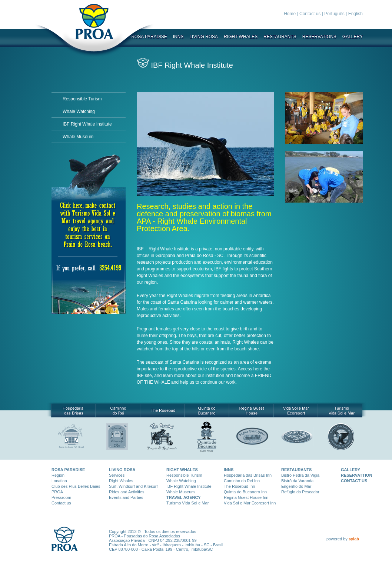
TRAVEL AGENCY (184, 497)
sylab (354, 539)
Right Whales (121, 481)
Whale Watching (79, 111)
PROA (57, 492)
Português (334, 14)
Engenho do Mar (296, 486)
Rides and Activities (127, 492)
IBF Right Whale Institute (87, 124)
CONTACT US (354, 481)
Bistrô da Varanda (297, 481)
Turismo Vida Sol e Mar (187, 503)
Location (59, 481)
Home (290, 14)
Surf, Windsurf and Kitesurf (133, 486)
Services (117, 475)
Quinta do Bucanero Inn (245, 492)
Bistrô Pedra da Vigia (300, 475)
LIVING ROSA (204, 37)
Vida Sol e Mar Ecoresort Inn (250, 503)
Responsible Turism (82, 99)
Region (58, 475)
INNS (178, 37)
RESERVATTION (356, 475)
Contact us (310, 14)
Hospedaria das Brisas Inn (248, 475)
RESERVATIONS (319, 37)
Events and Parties (126, 497)
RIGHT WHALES (241, 37)
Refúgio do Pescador (300, 492)
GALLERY (353, 37)
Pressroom (61, 497)
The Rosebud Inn (239, 486)
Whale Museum (78, 137)
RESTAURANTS (280, 37)
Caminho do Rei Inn (242, 481)
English (356, 14)
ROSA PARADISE (68, 470)
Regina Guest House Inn (246, 497)
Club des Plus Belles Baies (76, 486)
